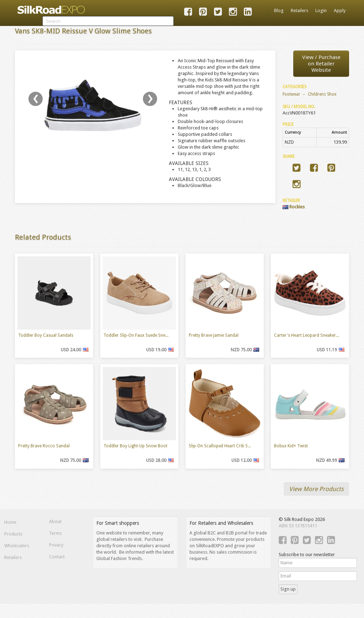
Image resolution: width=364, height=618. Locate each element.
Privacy (56, 545)
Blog (279, 10)
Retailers (299, 10)
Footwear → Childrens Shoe (309, 94)
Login (321, 10)
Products (13, 534)
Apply (340, 10)
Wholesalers (17, 546)
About (55, 521)
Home (10, 522)
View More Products (316, 489)
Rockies (294, 207)
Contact (57, 557)
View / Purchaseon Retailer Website (321, 64)
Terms (55, 533)
